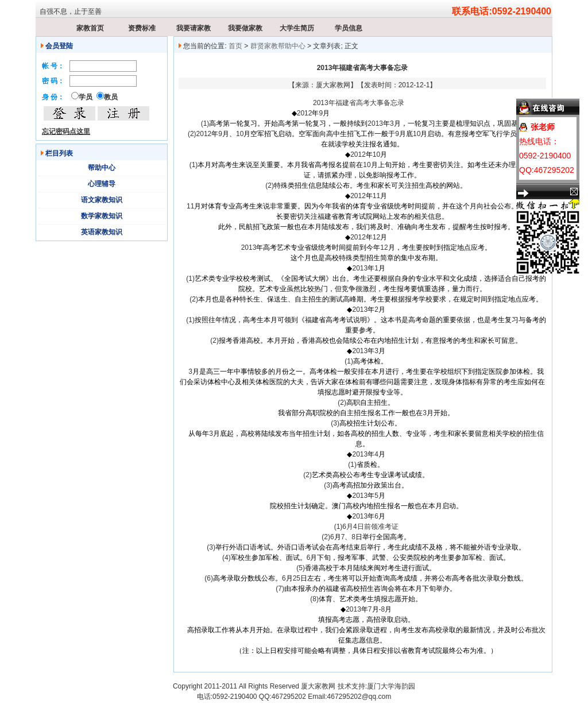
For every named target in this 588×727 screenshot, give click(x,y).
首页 (235, 46)
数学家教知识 (102, 216)
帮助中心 (102, 168)
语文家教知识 (102, 200)
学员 (86, 97)
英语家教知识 (102, 232)
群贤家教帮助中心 (278, 46)
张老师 (543, 127)
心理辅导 (102, 184)
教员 (111, 97)
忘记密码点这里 (66, 132)
